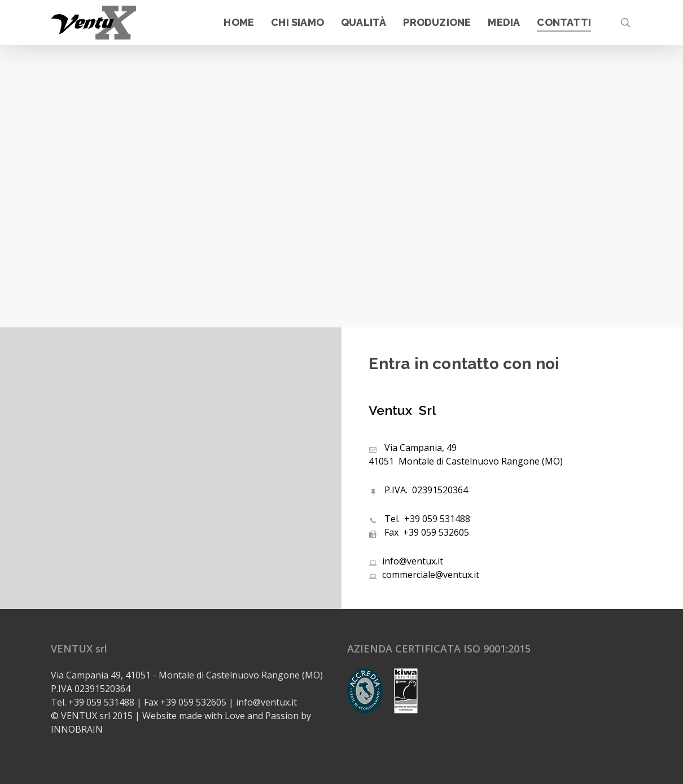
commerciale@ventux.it (424, 575)
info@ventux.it (406, 561)
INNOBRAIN (77, 729)
